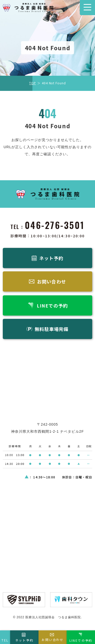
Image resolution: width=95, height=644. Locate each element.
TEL (5, 640)
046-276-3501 (55, 225)
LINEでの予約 (81, 640)
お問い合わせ (52, 640)
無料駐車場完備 (52, 329)
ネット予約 (24, 640)
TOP (33, 83)
